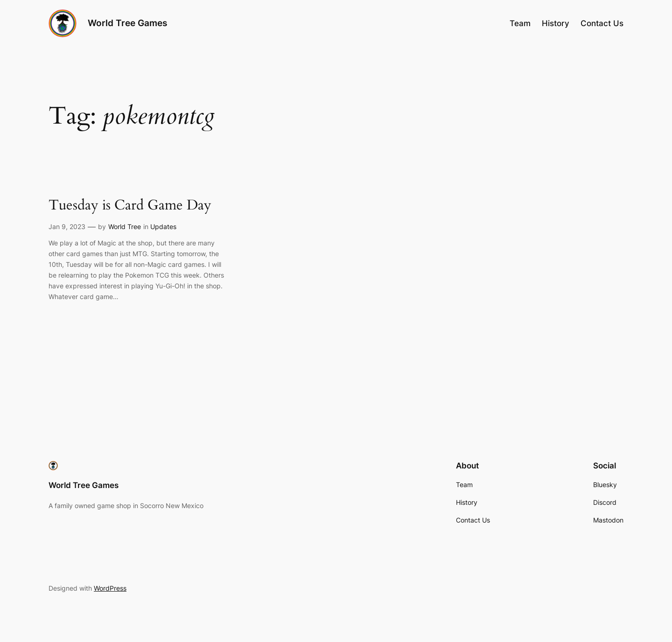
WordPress (110, 588)
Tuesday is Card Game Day (130, 206)
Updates (163, 227)
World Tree (125, 227)
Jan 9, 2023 (67, 227)
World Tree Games (127, 23)
